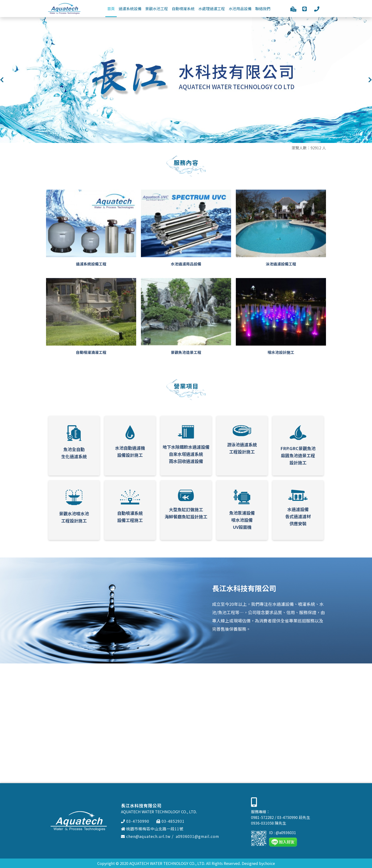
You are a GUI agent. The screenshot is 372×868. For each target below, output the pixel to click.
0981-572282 (262, 817)
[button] (2, 80)
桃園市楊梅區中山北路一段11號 (152, 829)
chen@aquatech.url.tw (146, 836)
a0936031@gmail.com (198, 836)
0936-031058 (262, 823)
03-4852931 (170, 821)
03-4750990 (135, 821)
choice (269, 863)
